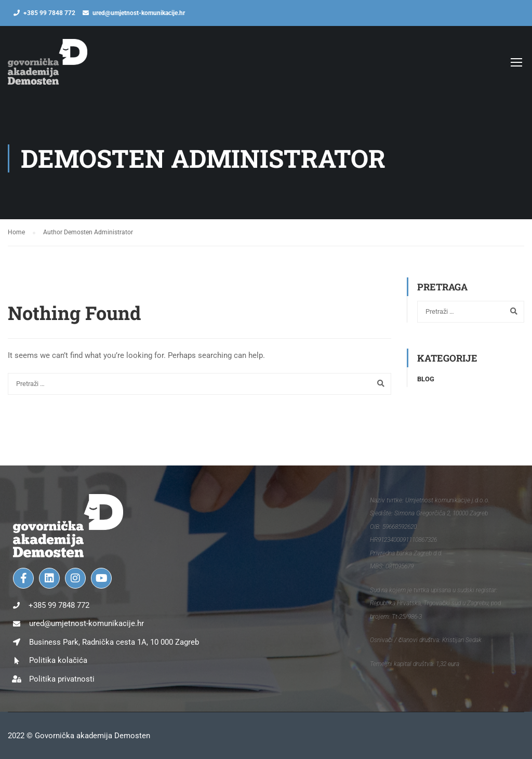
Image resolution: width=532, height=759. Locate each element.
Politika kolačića (58, 660)
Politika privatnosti (62, 679)
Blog (426, 379)
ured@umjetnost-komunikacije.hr (139, 13)
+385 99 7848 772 (49, 13)
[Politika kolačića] (17, 661)
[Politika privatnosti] (17, 679)
